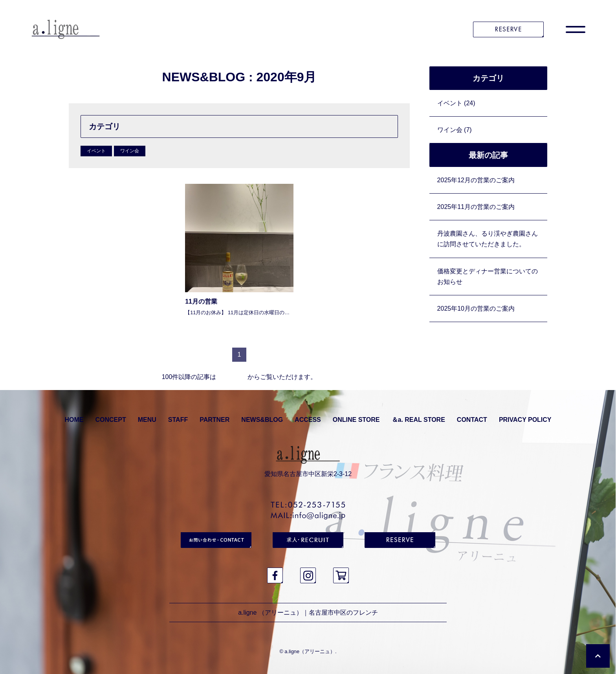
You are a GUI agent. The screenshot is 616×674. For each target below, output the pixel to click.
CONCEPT (110, 420)
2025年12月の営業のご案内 (476, 180)
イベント (96, 151)
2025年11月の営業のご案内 (476, 207)
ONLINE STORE (356, 420)
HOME (74, 420)
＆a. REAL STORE (418, 420)
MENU (147, 420)
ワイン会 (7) (455, 130)
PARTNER (214, 420)
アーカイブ (232, 377)
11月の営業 (201, 301)
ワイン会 (130, 151)
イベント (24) (456, 103)
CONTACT (472, 420)
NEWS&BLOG (262, 420)
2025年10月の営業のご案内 (476, 309)
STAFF (178, 420)
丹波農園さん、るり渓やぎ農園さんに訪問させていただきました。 (488, 239)
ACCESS (308, 420)
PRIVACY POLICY (525, 420)
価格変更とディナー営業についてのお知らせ (488, 277)
